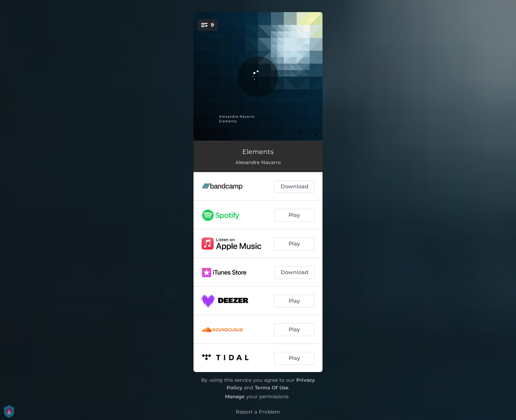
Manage (235, 396)
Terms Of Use (272, 388)
